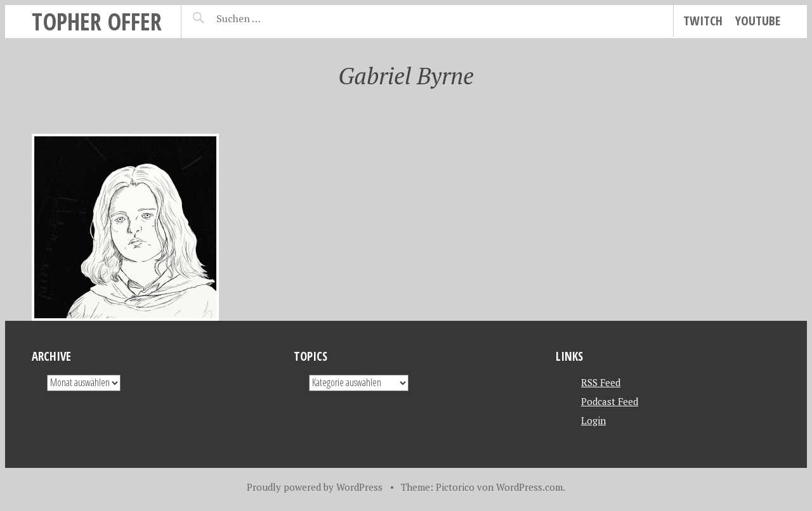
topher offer (97, 21)
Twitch (703, 21)
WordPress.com (529, 487)
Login (593, 420)
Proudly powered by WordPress (315, 487)
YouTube (758, 21)
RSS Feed (601, 382)
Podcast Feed (610, 401)
